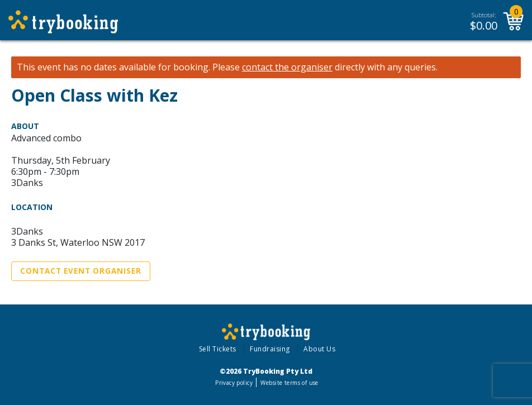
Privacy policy (234, 383)
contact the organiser (287, 67)
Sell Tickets (218, 349)
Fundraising (270, 349)
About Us (319, 349)
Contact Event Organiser (81, 271)
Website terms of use (289, 383)
